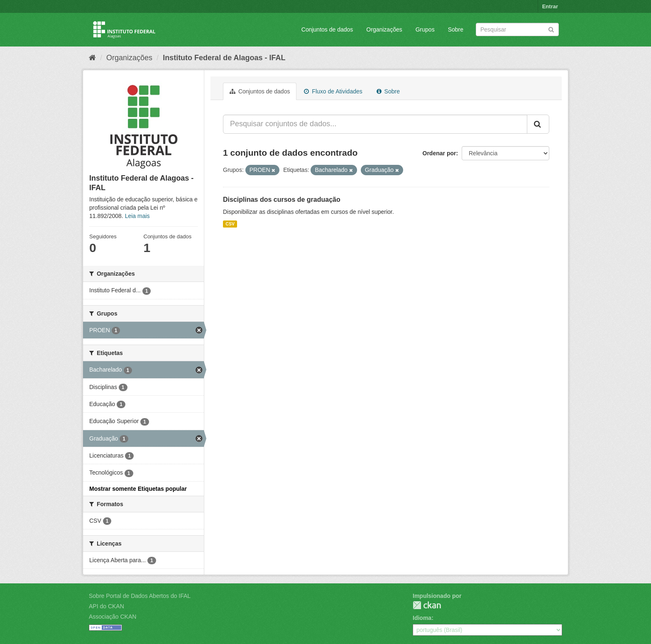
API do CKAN (106, 606)
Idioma (422, 618)
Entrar (550, 6)
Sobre (456, 29)
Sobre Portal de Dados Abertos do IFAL (140, 596)
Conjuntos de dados (327, 29)
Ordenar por (439, 153)
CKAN (427, 605)
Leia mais (137, 216)
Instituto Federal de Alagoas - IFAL (224, 58)
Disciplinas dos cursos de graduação (282, 200)
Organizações (384, 29)
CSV (230, 224)
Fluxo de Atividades (333, 91)
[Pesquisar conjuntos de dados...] (375, 124)
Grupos (425, 29)
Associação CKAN (113, 617)
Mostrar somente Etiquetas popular (138, 489)
